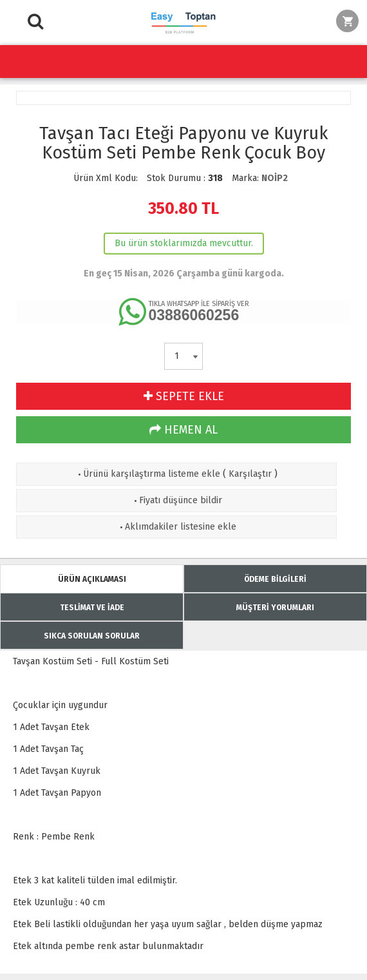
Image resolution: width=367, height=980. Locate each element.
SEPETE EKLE (184, 396)
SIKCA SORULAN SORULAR (92, 636)
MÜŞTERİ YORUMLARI (275, 608)
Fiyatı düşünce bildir (177, 500)
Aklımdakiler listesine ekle (177, 527)
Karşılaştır (250, 474)
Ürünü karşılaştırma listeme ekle (148, 474)
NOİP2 (275, 178)
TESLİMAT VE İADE (92, 608)
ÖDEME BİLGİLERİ (275, 579)
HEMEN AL (183, 430)
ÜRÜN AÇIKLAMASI (92, 579)
